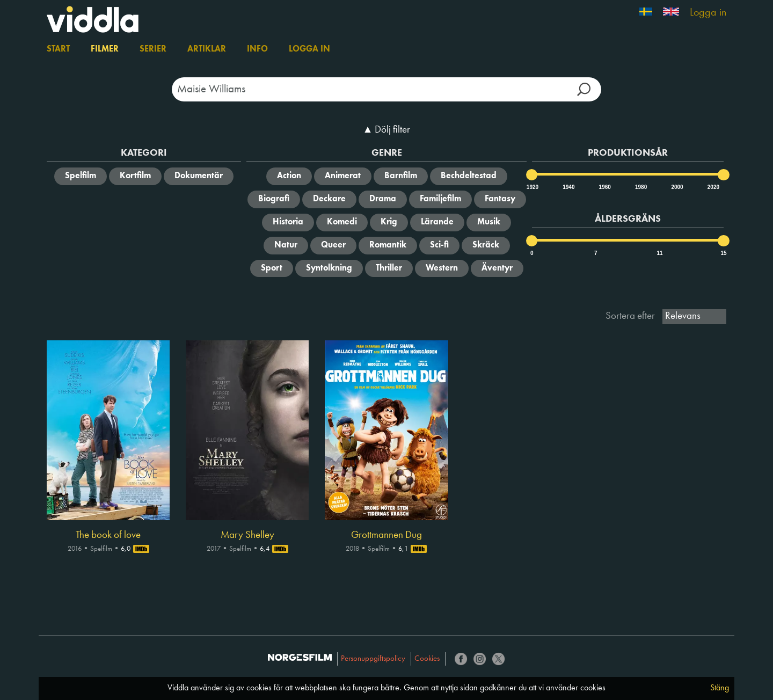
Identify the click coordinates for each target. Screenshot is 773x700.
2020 (713, 187)
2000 (676, 187)
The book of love (108, 535)
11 (659, 253)
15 (723, 253)
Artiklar (207, 49)
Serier (153, 49)
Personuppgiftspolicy (373, 659)
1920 (532, 187)
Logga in (708, 13)
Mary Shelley (247, 535)
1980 (640, 187)
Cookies (427, 659)
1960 (604, 187)
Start (58, 49)
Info (257, 49)
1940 (568, 187)
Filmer (105, 49)
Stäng (720, 688)
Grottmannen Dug (386, 535)
